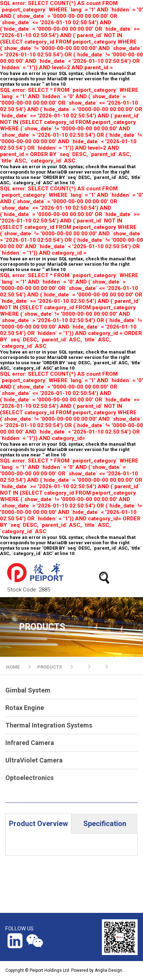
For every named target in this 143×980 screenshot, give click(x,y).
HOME (13, 667)
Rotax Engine (25, 708)
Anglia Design (109, 970)
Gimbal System (28, 690)
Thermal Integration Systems (49, 725)
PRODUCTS (50, 667)
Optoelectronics (29, 778)
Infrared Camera (30, 743)
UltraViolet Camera (34, 760)
